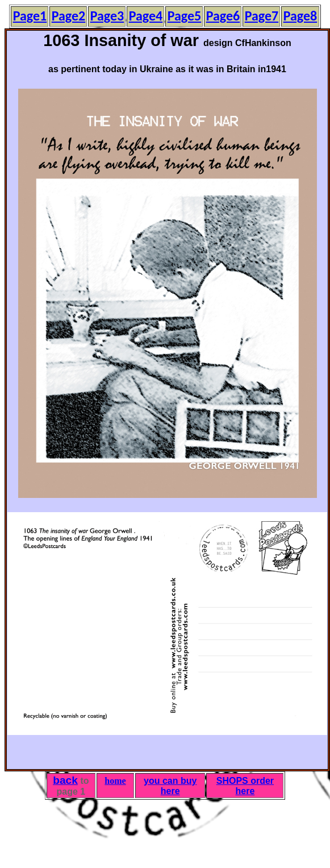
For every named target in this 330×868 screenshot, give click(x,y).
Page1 (30, 16)
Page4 (146, 16)
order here (255, 786)
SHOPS (232, 781)
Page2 (69, 16)
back (65, 780)
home (115, 781)
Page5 (185, 16)
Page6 (223, 16)
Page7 (262, 16)
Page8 (300, 16)
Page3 (107, 16)
